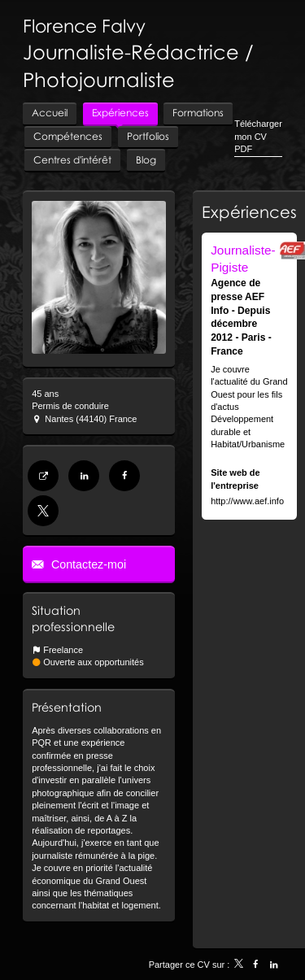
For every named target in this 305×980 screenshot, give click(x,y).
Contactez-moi (87, 564)
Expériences (249, 211)
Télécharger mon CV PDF (258, 136)
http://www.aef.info (247, 501)
